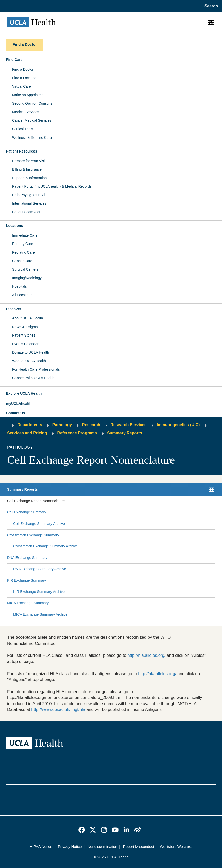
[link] (82, 830)
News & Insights (25, 327)
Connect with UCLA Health (33, 378)
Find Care (14, 60)
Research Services (128, 425)
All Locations (22, 295)
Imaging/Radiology (27, 278)
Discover (14, 309)
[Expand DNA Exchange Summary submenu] (130, 558)
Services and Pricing (27, 433)
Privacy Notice (70, 847)
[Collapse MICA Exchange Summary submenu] (214, 603)
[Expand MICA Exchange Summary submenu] (131, 603)
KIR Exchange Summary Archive (39, 592)
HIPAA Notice (41, 847)
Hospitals (20, 286)
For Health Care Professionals (36, 369)
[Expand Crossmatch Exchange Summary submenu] (136, 535)
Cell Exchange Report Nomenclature (36, 501)
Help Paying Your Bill (29, 195)
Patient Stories (24, 335)
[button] (111, 394)
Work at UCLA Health (29, 361)
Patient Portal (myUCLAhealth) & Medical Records (52, 186)
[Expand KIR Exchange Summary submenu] (129, 581)
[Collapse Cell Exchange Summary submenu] (214, 512)
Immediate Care (25, 235)
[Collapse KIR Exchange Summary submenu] (214, 581)
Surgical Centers (25, 269)
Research (91, 425)
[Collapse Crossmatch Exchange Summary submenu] (214, 535)
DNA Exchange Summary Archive (40, 569)
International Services (29, 203)
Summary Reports (125, 433)
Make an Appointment (29, 95)
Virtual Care (22, 86)
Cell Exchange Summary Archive (39, 524)
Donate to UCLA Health (31, 352)
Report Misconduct (138, 847)
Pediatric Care (23, 252)
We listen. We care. (176, 847)
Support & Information (29, 178)
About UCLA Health (28, 318)
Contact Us (15, 413)
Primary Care (23, 244)
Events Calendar (25, 344)
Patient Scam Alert (27, 212)
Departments (30, 425)
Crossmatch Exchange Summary (33, 535)
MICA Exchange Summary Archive (40, 614)
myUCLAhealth (19, 404)
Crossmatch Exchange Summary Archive (45, 546)
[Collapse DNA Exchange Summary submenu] (214, 558)
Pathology (62, 425)
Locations (14, 226)
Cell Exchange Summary (27, 512)
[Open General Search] (210, 6)
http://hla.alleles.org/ (146, 655)
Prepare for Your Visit (29, 161)
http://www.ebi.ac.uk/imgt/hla (58, 710)
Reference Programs (77, 433)
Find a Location (24, 78)
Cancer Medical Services (32, 120)
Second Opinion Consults (32, 103)
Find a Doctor (23, 69)
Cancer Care (22, 261)
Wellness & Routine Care (32, 138)
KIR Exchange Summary (27, 580)
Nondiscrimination (103, 847)
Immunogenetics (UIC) (178, 425)
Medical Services (26, 112)
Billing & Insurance (27, 169)
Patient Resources (22, 151)
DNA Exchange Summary (27, 558)
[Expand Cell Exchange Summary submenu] (130, 512)
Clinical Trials (23, 129)
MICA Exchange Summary (28, 603)
